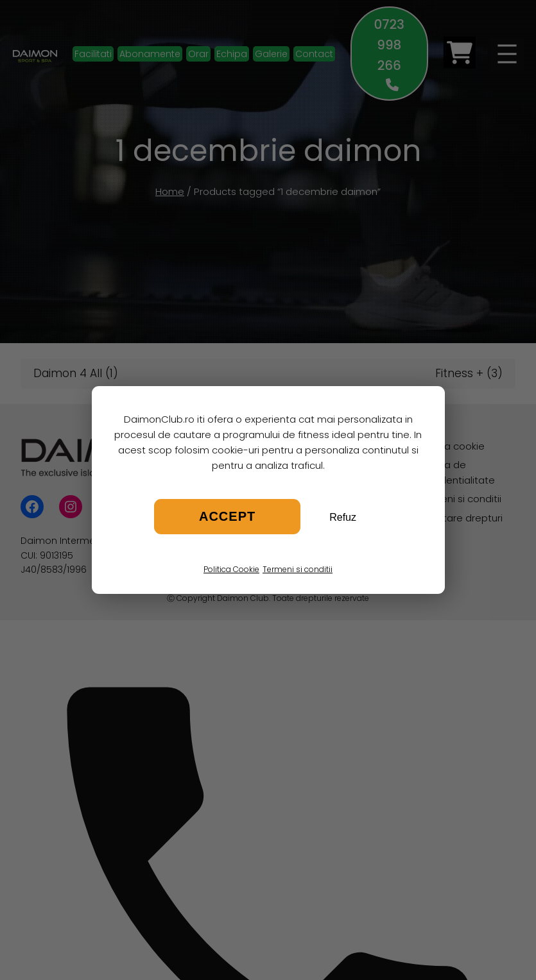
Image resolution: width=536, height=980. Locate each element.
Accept (227, 516)
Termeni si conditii (298, 569)
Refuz (343, 517)
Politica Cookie (231, 569)
